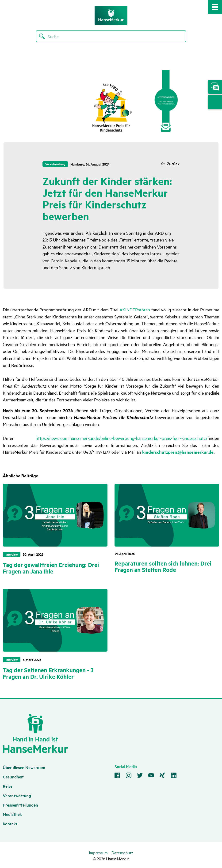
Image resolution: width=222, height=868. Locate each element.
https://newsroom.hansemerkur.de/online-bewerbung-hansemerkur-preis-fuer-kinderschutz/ (122, 438)
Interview (12, 554)
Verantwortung (55, 164)
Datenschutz (122, 852)
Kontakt (10, 824)
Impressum (98, 852)
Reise (8, 786)
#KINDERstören (135, 309)
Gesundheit (13, 777)
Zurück (173, 164)
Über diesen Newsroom (24, 767)
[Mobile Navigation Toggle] (215, 7)
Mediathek (12, 814)
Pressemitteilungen (20, 805)
